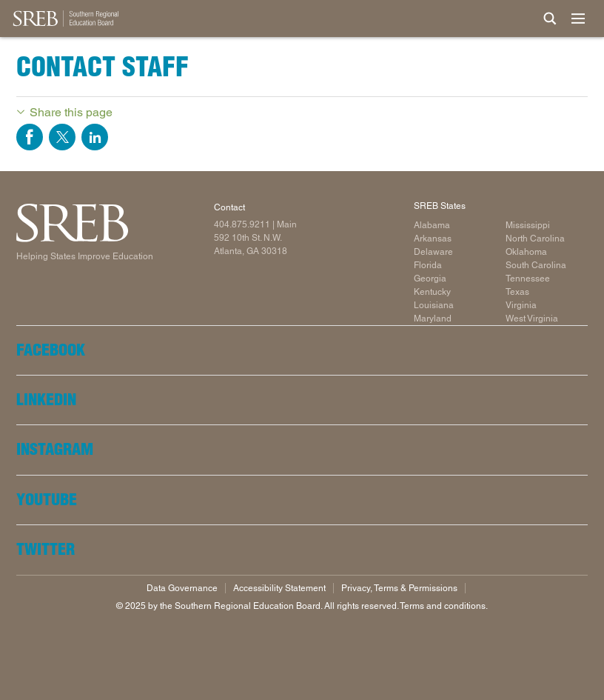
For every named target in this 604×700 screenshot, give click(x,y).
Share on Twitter (62, 137)
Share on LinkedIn (95, 137)
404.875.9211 (242, 224)
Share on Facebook (30, 137)
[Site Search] (550, 19)
